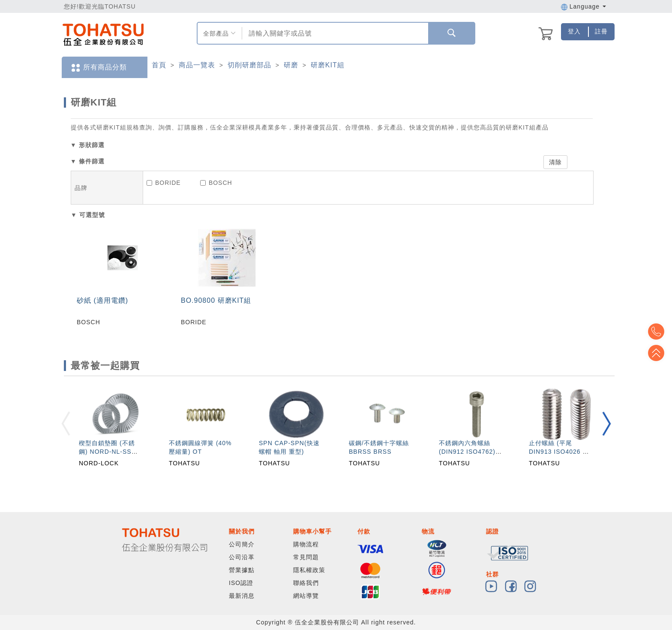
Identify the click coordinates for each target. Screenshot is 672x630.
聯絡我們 (306, 583)
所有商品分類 (99, 68)
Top (659, 353)
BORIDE (164, 183)
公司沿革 (242, 557)
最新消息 (242, 596)
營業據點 (242, 570)
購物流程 (306, 544)
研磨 (291, 65)
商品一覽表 (197, 65)
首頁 (159, 65)
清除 (555, 162)
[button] (606, 424)
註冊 (601, 31)
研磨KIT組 (328, 65)
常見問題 (306, 557)
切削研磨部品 (249, 65)
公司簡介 (242, 544)
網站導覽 (306, 596)
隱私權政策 (309, 570)
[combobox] (334, 33)
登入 (574, 31)
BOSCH (216, 183)
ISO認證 (241, 583)
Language (583, 6)
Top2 (659, 332)
